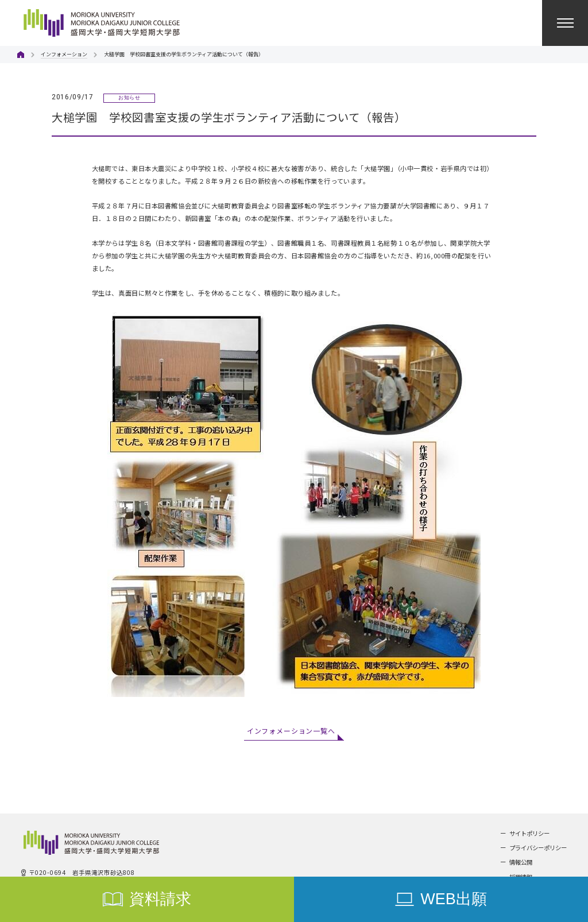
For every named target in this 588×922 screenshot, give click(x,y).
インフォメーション (64, 54)
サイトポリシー (529, 833)
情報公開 (521, 862)
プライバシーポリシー (538, 848)
